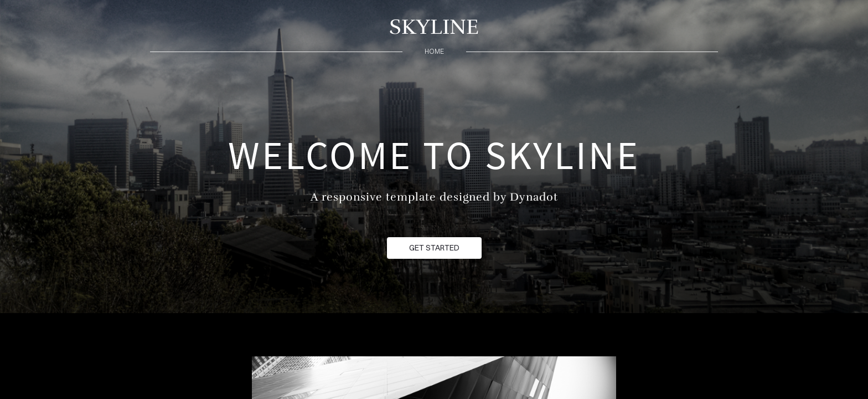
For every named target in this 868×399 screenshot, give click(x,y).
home (434, 51)
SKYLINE (434, 27)
